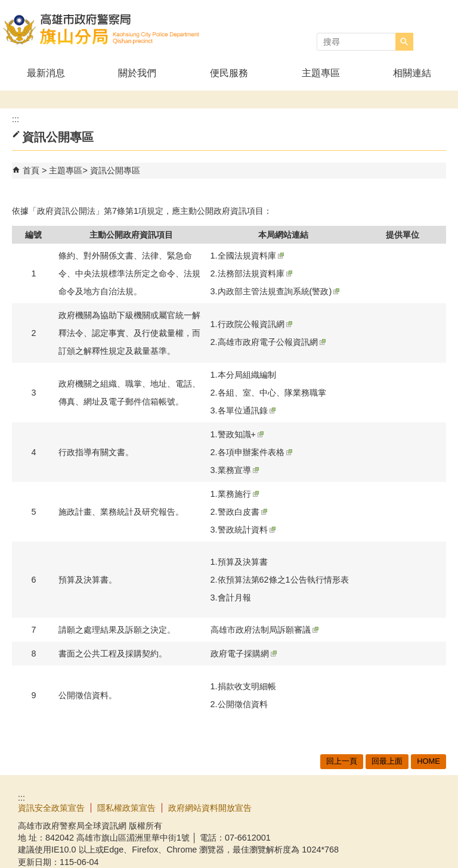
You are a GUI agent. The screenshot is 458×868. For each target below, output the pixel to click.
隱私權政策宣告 (126, 808)
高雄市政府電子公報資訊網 (272, 342)
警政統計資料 (247, 530)
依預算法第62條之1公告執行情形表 (283, 580)
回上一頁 (342, 761)
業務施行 (238, 494)
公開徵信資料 (243, 704)
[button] (404, 42)
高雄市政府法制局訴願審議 (264, 630)
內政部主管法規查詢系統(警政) (279, 291)
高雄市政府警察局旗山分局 (101, 29)
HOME (428, 761)
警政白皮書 (242, 512)
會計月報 (234, 598)
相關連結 (412, 73)
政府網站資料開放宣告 (210, 808)
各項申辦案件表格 (255, 452)
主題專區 (321, 73)
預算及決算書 (243, 562)
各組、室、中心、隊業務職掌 (272, 393)
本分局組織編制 (247, 375)
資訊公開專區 (115, 170)
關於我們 (137, 73)
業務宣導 (238, 470)
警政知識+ (241, 434)
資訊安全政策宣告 (51, 808)
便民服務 (229, 73)
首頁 (31, 170)
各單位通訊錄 (247, 410)
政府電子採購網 (244, 654)
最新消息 (46, 73)
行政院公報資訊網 (255, 324)
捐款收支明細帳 (247, 686)
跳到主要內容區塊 (6, 6)
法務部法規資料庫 (255, 273)
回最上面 (387, 761)
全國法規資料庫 (251, 256)
